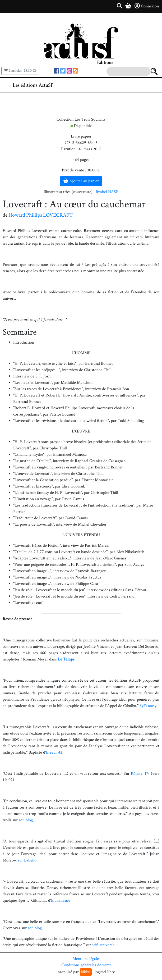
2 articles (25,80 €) (20, 71)
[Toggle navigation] (142, 85)
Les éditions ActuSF (33, 85)
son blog (26, 820)
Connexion (147, 6)
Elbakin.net (61, 901)
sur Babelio (27, 860)
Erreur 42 (54, 752)
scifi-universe (103, 945)
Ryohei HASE (107, 192)
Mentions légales (86, 959)
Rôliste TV (140, 774)
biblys (86, 972)
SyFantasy (148, 706)
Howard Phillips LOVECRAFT (41, 215)
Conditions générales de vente (86, 965)
